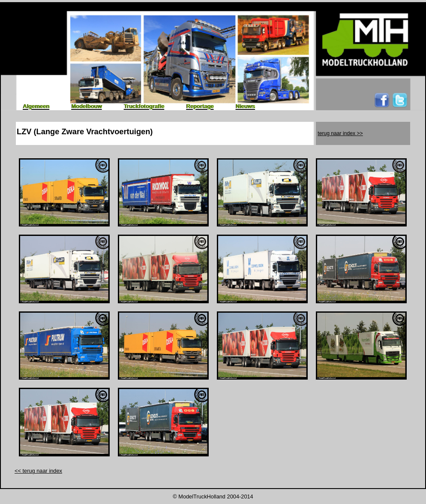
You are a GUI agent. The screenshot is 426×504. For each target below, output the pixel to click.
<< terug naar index (38, 471)
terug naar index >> (340, 133)
